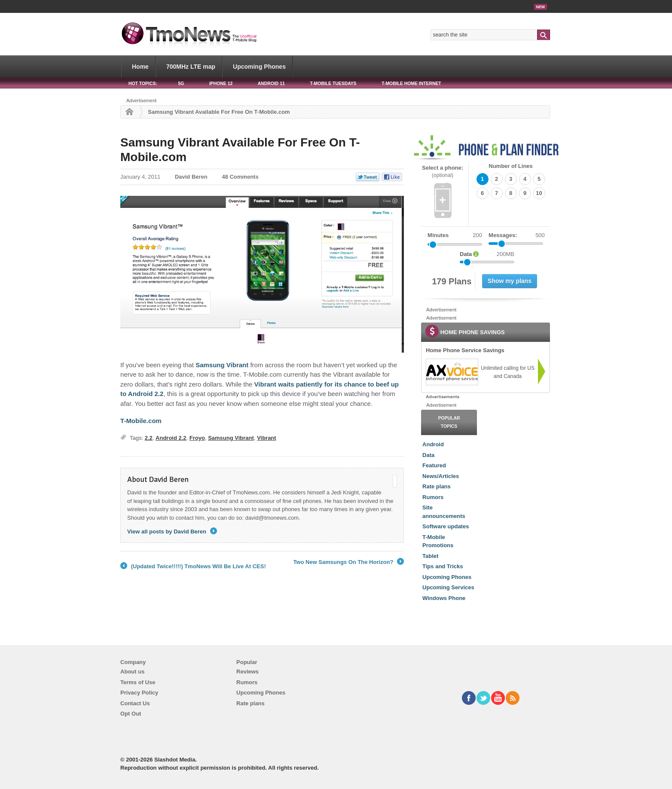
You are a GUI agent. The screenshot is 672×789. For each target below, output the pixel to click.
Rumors (433, 497)
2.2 (149, 438)
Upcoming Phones (259, 67)
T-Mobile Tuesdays (333, 84)
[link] (452, 372)
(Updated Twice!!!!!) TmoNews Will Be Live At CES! (193, 567)
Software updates (446, 526)
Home (140, 67)
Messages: (517, 235)
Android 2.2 (171, 438)
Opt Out (131, 714)
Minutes (438, 235)
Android (433, 444)
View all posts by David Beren (172, 532)
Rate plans (437, 486)
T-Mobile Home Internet (411, 84)
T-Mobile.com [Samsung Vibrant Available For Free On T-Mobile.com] (141, 421)
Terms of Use (138, 682)
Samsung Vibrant (231, 438)
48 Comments (240, 177)
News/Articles (441, 476)
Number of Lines (511, 166)
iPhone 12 (221, 84)
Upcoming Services (448, 587)
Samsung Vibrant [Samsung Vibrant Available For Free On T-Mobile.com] (222, 365)
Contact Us (135, 703)
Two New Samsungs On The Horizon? (348, 562)
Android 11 (271, 84)
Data (428, 455)
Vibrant (267, 438)
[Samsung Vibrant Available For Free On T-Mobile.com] (262, 274)
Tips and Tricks (443, 566)
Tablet (430, 556)
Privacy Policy (139, 693)
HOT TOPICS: (143, 84)
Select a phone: (443, 172)
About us (132, 672)
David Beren (191, 177)
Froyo (197, 438)
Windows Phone (444, 598)
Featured (434, 465)
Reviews (247, 672)
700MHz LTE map (191, 67)
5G (181, 84)
